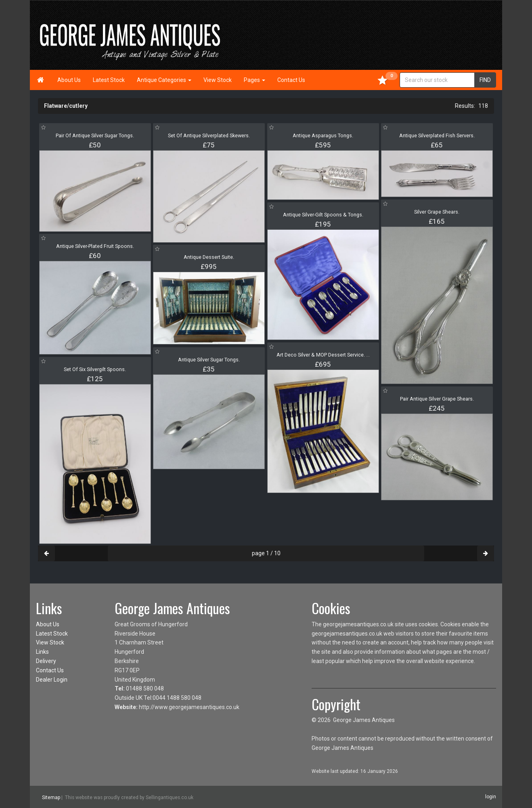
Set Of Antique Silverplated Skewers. (209, 135)
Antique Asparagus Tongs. (323, 135)
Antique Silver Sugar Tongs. (209, 360)
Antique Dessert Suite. (209, 257)
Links (42, 652)
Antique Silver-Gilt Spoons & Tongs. (323, 215)
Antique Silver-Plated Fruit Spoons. (95, 246)
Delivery (46, 661)
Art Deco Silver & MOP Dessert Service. (323, 355)
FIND (485, 80)
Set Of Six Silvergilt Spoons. (95, 369)
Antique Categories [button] (164, 80)
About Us (69, 80)
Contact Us (291, 80)
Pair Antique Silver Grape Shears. (437, 399)
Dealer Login (52, 680)
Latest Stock (109, 80)
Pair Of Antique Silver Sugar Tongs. (95, 135)
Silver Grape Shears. (437, 212)
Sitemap (51, 797)
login (491, 797)
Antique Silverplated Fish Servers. (437, 135)
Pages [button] (254, 80)
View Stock (218, 80)
